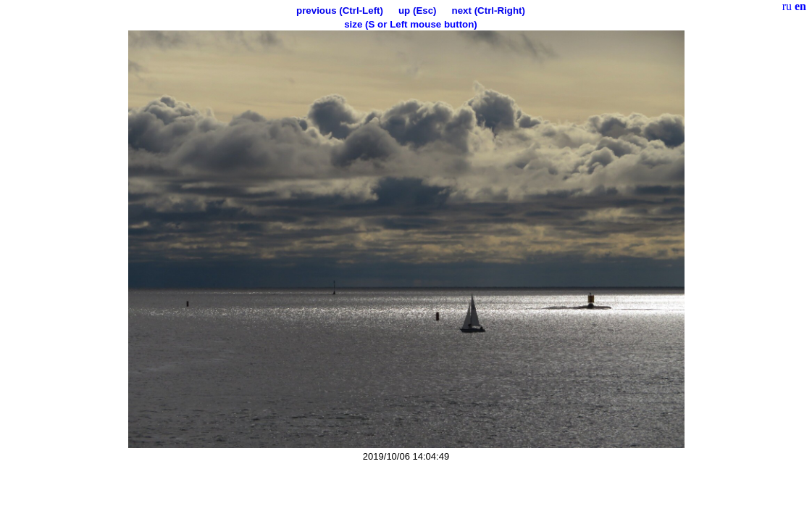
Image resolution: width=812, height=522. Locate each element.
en (800, 6)
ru (787, 6)
